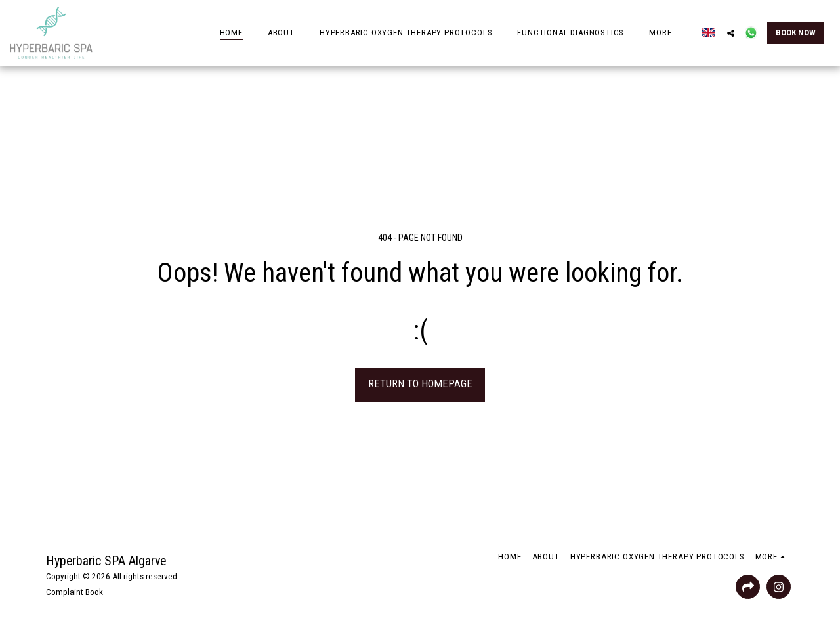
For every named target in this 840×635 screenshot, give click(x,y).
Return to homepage (420, 384)
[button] (731, 33)
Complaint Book (74, 592)
